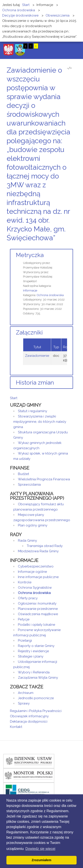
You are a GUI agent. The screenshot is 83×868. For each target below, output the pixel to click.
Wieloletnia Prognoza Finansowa (44, 479)
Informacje (30, 290)
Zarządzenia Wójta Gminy (38, 678)
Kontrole (25, 582)
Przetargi (25, 641)
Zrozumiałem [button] (41, 860)
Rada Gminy (27, 541)
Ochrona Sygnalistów (35, 588)
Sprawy (24, 703)
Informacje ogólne (32, 572)
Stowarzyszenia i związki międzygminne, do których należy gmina (40, 422)
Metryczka (30, 255)
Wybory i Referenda (34, 672)
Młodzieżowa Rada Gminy (38, 551)
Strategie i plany (31, 656)
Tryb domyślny (11, 46)
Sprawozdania (29, 485)
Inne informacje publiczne (38, 577)
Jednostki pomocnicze (36, 698)
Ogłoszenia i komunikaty (37, 603)
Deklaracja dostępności (29, 721)
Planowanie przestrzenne (38, 609)
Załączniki (29, 333)
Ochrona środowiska (50, 295)
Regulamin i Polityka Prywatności (36, 711)
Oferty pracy (28, 598)
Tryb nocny (17, 46)
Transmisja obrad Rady (45, 546)
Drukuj (66, 246)
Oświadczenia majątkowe (38, 614)
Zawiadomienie (37, 356)
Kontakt (16, 727)
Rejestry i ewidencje (33, 651)
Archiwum (26, 693)
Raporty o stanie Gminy (36, 646)
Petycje (24, 619)
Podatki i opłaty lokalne (37, 625)
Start (14, 398)
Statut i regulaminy (33, 411)
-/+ (69, 68)
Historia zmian (35, 383)
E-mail (72, 246)
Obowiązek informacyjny (29, 716)
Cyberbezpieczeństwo (36, 566)
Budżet (23, 474)
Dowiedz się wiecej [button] (40, 849)
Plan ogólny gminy (33, 525)
